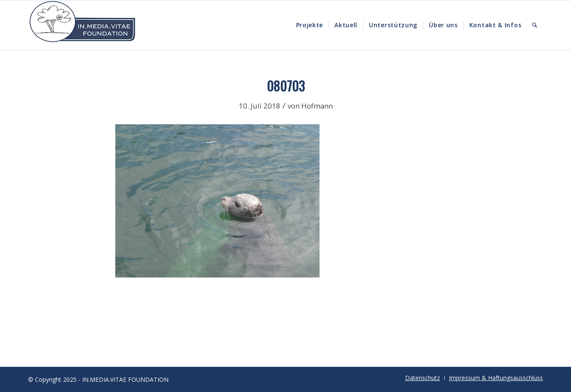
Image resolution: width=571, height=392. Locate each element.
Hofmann (317, 106)
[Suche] (535, 25)
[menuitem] (310, 25)
